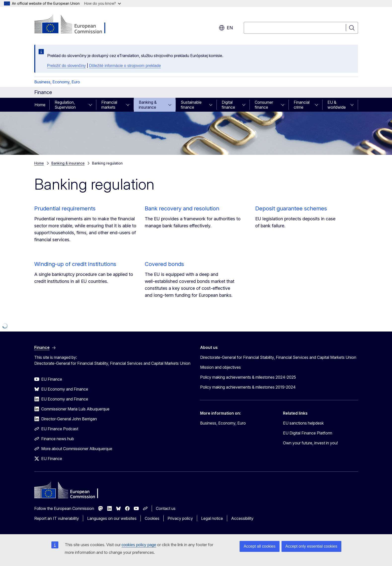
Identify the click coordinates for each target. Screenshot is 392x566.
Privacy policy (180, 518)
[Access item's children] (92, 105)
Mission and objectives (220, 367)
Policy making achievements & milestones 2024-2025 (248, 377)
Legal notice (212, 518)
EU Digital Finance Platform (308, 433)
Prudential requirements (65, 208)
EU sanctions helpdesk (303, 423)
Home (40, 105)
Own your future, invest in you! (310, 443)
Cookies (152, 518)
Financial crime (302, 105)
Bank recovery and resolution (182, 208)
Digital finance (228, 105)
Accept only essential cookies (311, 546)
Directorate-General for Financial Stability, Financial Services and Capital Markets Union (278, 357)
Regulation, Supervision (65, 105)
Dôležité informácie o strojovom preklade (125, 66)
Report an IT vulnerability (57, 518)
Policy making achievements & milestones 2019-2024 (248, 387)
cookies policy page (139, 545)
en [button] (226, 28)
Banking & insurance (148, 105)
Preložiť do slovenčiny (67, 66)
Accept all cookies (259, 546)
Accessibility (242, 518)
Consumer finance (264, 105)
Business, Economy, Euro (57, 82)
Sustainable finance (191, 105)
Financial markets (109, 105)
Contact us (166, 508)
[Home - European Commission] (74, 25)
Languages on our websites (112, 518)
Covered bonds (164, 264)
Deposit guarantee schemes (291, 208)
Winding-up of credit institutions (75, 264)
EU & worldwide (337, 105)
